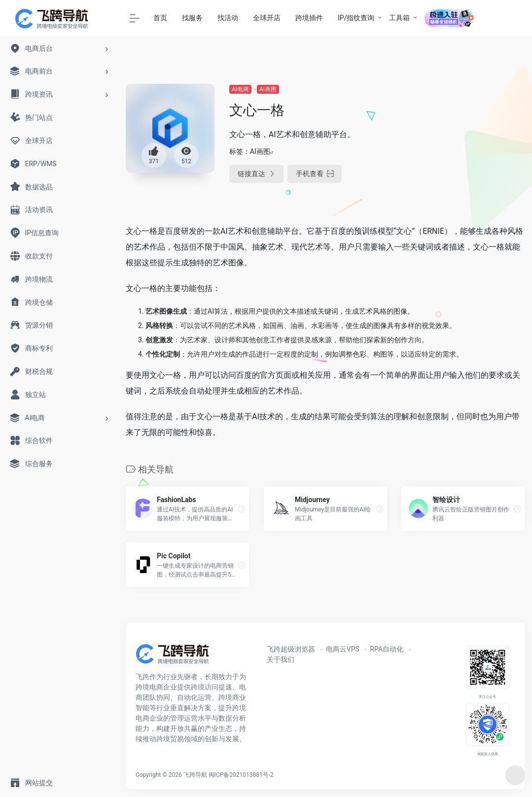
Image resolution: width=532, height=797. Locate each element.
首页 (160, 18)
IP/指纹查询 (356, 18)
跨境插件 (309, 18)
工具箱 (399, 18)
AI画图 (268, 89)
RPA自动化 (387, 649)
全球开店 (267, 18)
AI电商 (240, 89)
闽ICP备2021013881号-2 (241, 775)
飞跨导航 (195, 775)
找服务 (192, 18)
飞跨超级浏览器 (291, 649)
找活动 (228, 18)
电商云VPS (343, 649)
